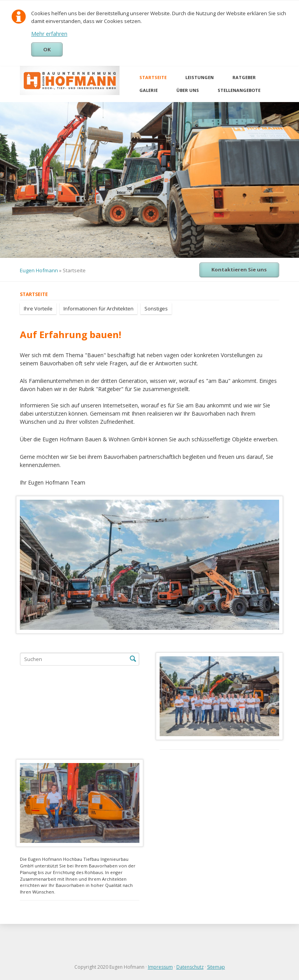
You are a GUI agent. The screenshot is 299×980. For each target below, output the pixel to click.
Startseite (153, 77)
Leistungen (200, 77)
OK (47, 49)
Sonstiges (156, 308)
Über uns (188, 90)
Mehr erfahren (49, 34)
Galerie (149, 90)
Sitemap (216, 967)
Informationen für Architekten (98, 308)
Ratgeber (244, 77)
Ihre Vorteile (38, 308)
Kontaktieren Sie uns (239, 270)
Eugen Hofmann (39, 270)
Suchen (133, 659)
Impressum (160, 967)
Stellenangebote (239, 90)
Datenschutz (190, 967)
